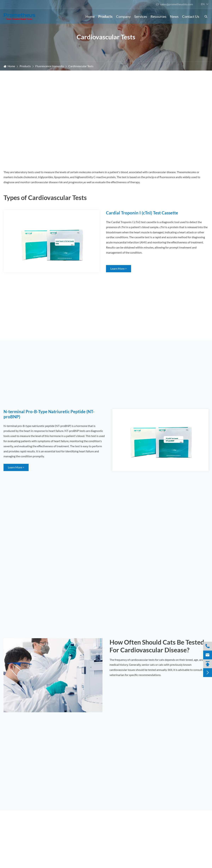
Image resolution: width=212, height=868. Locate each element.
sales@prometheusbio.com (174, 4)
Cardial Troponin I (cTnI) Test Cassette (142, 213)
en (203, 4)
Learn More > (119, 268)
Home (90, 16)
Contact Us (191, 16)
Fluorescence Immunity (50, 66)
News (174, 16)
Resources (158, 16)
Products (105, 16)
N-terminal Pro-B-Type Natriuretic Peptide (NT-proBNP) (49, 414)
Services (141, 16)
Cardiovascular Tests (81, 66)
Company (123, 16)
